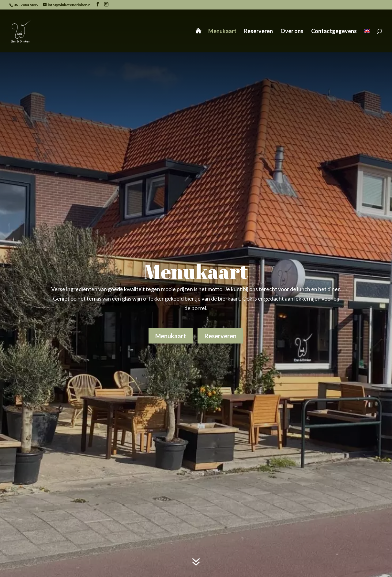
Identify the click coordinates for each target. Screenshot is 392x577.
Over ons (292, 32)
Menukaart (222, 32)
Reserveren (258, 32)
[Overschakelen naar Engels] (367, 41)
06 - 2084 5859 (26, 5)
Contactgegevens (334, 32)
